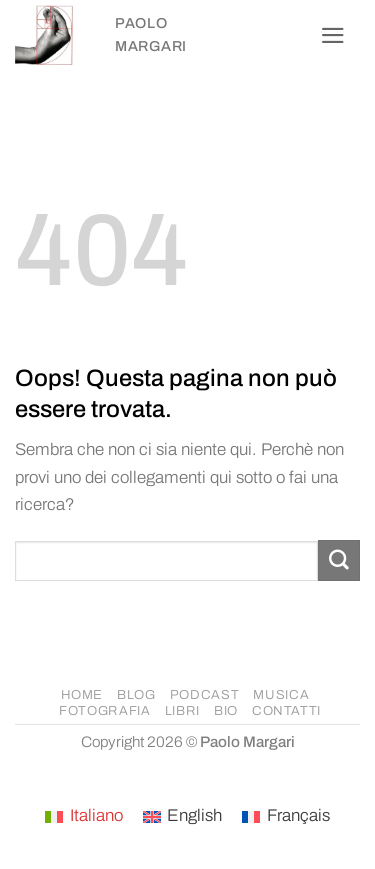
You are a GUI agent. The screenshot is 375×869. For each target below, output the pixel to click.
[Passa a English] (183, 817)
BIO (226, 711)
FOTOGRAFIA (105, 711)
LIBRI (182, 711)
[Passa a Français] (286, 817)
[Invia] (339, 560)
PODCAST (205, 695)
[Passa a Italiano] (84, 817)
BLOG (136, 695)
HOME (82, 695)
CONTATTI (286, 711)
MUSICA (281, 695)
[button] (333, 35)
